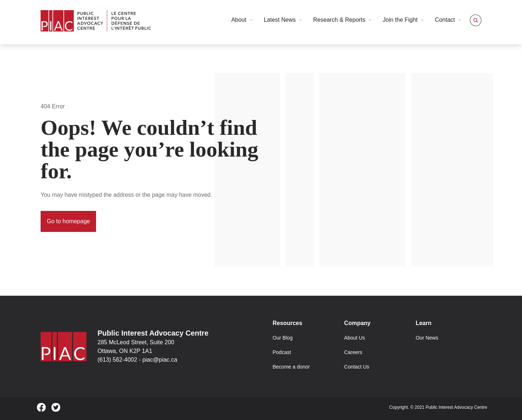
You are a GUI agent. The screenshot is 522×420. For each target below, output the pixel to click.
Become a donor (291, 367)
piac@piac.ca (160, 360)
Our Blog (283, 338)
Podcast (282, 352)
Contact (445, 20)
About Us (355, 338)
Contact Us (357, 367)
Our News (427, 338)
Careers (353, 352)
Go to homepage (68, 221)
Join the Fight (400, 20)
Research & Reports (339, 20)
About (239, 20)
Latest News (280, 20)
